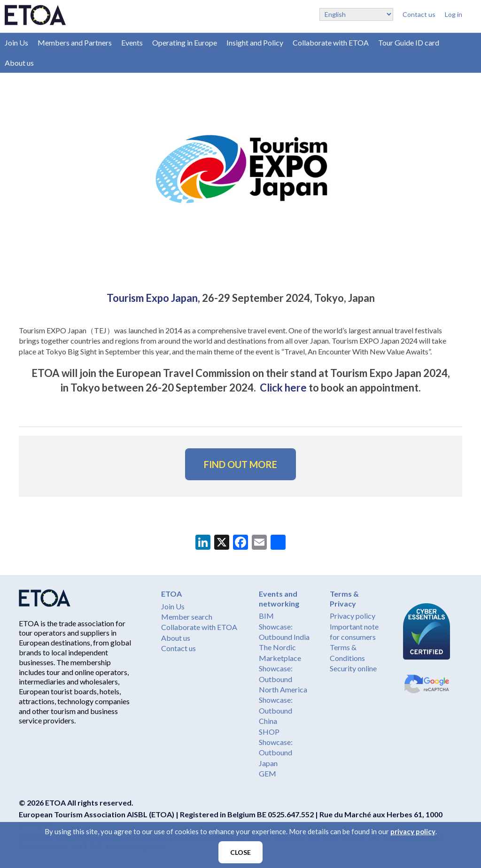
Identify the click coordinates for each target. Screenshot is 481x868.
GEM (268, 773)
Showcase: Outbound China (276, 710)
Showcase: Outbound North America (283, 679)
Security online (353, 668)
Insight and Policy (255, 42)
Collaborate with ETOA (331, 42)
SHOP (269, 732)
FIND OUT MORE (240, 464)
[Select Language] (356, 14)
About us (19, 63)
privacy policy (413, 831)
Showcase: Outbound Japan (276, 753)
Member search (187, 617)
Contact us (419, 14)
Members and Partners (75, 42)
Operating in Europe (185, 42)
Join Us (16, 42)
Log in (454, 14)
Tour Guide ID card (409, 42)
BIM (266, 616)
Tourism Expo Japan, (154, 298)
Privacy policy (353, 616)
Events (132, 42)
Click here (283, 388)
